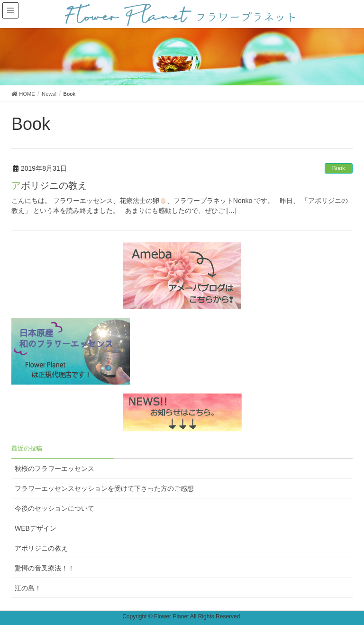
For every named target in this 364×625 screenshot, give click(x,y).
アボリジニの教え (49, 185)
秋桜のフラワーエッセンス (55, 469)
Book (339, 168)
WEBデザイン (36, 528)
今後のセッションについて (55, 508)
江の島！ (28, 588)
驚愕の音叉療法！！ (45, 568)
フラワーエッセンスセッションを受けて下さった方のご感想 (104, 488)
